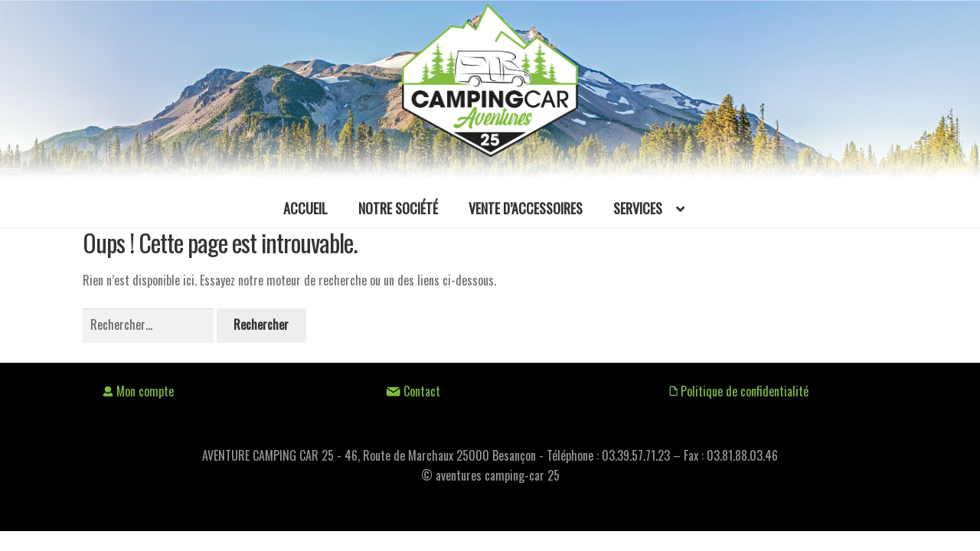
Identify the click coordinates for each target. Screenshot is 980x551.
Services (638, 208)
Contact (413, 391)
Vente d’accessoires (526, 208)
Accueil (305, 208)
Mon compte (138, 391)
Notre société (398, 208)
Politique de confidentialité (739, 391)
